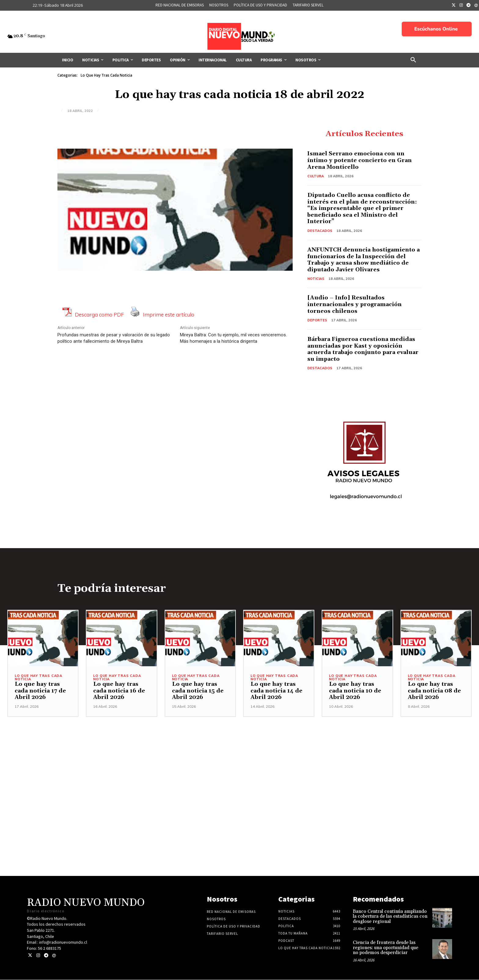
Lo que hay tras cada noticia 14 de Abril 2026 (276, 691)
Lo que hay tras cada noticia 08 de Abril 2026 (434, 691)
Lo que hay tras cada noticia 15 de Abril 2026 (198, 691)
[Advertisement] (239, 760)
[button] (413, 60)
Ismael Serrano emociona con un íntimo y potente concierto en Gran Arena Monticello (360, 161)
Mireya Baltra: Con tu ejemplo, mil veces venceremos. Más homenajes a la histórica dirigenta (233, 338)
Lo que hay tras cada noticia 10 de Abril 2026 (355, 691)
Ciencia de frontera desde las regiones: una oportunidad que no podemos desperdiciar (386, 948)
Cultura (316, 176)
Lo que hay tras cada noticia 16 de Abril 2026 (119, 691)
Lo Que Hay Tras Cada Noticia (106, 75)
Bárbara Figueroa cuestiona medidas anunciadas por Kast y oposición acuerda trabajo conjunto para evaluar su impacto (363, 349)
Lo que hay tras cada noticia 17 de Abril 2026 (40, 691)
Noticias (316, 279)
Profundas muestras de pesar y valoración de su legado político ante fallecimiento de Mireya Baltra (114, 338)
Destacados (320, 231)
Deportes (317, 320)
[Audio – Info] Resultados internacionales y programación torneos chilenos (355, 305)
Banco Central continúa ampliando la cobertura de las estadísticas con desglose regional (390, 917)
